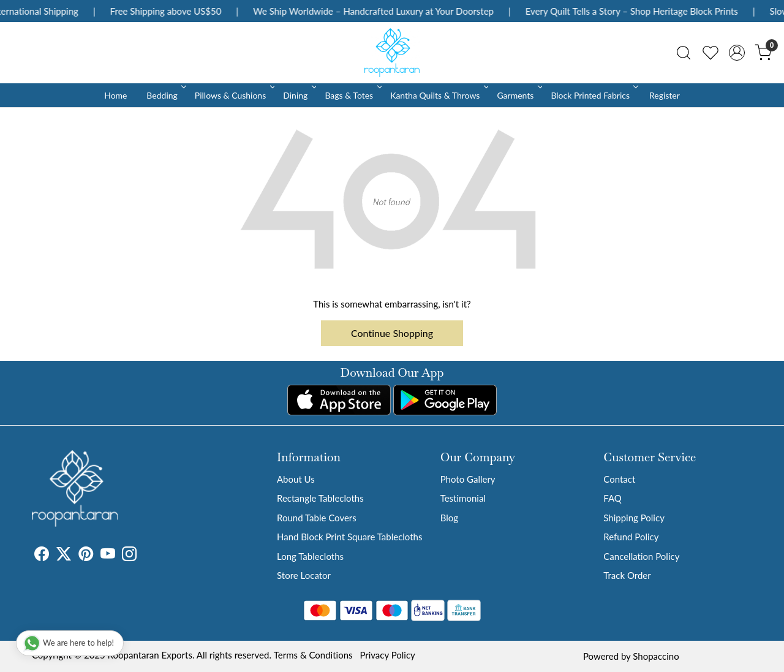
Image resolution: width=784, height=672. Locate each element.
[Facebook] (42, 556)
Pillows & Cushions (234, 95)
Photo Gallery (468, 479)
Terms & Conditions (313, 655)
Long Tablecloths (310, 556)
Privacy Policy (387, 655)
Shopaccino (656, 656)
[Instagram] (129, 556)
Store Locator (304, 575)
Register (665, 95)
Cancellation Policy (641, 556)
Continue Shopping (392, 333)
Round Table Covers (317, 518)
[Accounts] (737, 53)
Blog (449, 518)
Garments (518, 95)
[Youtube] (108, 556)
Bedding (165, 95)
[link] (684, 53)
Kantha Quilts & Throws (438, 95)
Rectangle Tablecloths (320, 498)
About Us (296, 479)
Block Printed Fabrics (594, 95)
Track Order (627, 575)
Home (115, 95)
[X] (64, 556)
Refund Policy (631, 537)
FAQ (612, 498)
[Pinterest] (86, 556)
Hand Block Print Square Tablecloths (349, 537)
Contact (619, 479)
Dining (299, 95)
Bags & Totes (352, 95)
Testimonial (463, 498)
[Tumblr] (144, 556)
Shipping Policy (634, 518)
